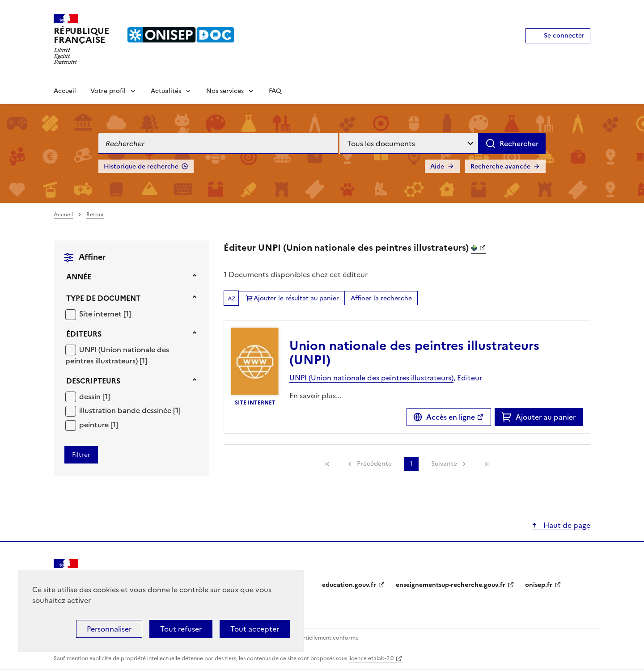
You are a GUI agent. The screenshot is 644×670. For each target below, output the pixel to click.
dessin (91, 396)
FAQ (275, 91)
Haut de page (566, 525)
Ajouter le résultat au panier (296, 298)
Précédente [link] (374, 464)
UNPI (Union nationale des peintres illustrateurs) (117, 355)
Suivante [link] (444, 464)
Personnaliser (109, 629)
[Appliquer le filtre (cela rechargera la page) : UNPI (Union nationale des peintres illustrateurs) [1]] (117, 355)
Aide (437, 166)
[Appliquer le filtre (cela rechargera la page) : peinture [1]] (99, 424)
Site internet (101, 314)
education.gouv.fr (349, 585)
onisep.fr (539, 585)
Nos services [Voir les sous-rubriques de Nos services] (225, 91)
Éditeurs (84, 334)
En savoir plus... (315, 396)
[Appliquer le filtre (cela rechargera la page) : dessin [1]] (95, 396)
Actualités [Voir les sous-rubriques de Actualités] (166, 91)
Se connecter (564, 36)
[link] (327, 464)
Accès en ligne (451, 417)
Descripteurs (93, 381)
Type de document (103, 298)
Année (79, 277)
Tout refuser (181, 629)
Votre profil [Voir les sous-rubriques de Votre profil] (108, 91)
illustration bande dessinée (126, 410)
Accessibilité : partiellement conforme (309, 638)
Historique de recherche (141, 166)
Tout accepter (255, 629)
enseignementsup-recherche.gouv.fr (451, 585)
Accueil (65, 91)
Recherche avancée (500, 166)
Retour (95, 215)
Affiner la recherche (381, 298)
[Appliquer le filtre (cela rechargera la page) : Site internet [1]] (105, 314)
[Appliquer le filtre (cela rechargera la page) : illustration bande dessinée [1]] (130, 410)
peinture (95, 425)
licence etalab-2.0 (371, 658)
